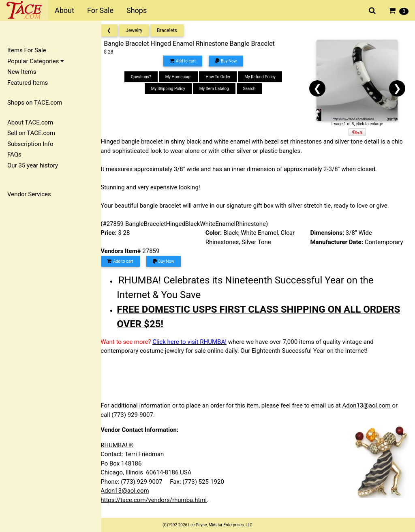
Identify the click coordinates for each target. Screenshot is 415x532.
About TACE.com (30, 122)
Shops (137, 10)
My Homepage (183, 77)
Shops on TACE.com (35, 103)
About (64, 10)
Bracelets (174, 30)
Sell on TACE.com (31, 133)
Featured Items (28, 83)
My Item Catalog (219, 89)
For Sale (100, 10)
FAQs (14, 154)
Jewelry (141, 30)
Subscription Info (30, 144)
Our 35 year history (33, 165)
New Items (22, 72)
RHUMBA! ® (124, 445)
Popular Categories (36, 61)
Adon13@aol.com (373, 405)
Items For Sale (27, 50)
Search (254, 89)
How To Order (223, 77)
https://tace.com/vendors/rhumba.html (161, 500)
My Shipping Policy (173, 89)
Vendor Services (29, 194)
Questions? (146, 77)
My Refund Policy (265, 77)
